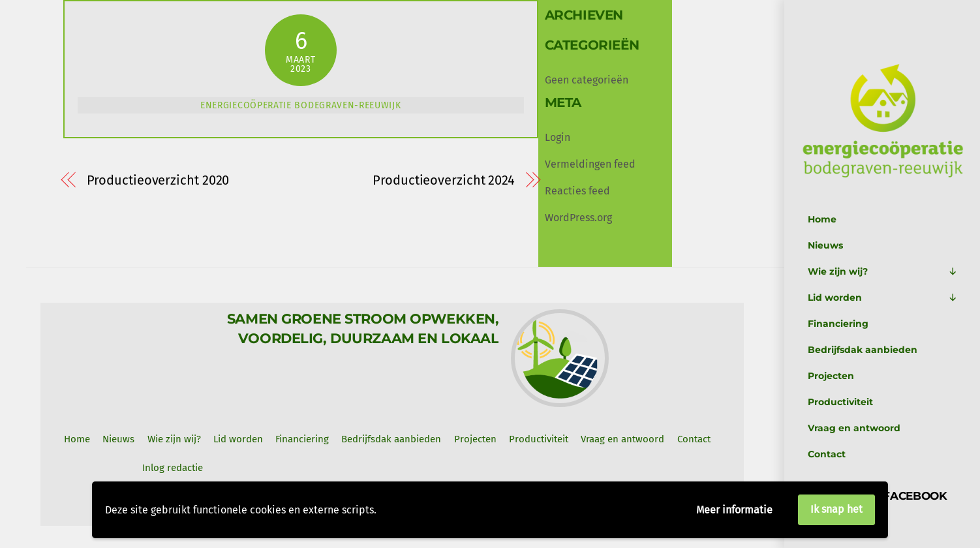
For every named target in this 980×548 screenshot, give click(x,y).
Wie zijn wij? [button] (174, 439)
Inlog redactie (173, 468)
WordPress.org (578, 218)
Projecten (831, 376)
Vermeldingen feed (590, 164)
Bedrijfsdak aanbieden (863, 350)
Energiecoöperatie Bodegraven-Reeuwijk (300, 105)
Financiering (838, 324)
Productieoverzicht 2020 (158, 180)
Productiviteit (840, 402)
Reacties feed (577, 191)
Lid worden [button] (238, 439)
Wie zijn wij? (882, 271)
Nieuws (825, 245)
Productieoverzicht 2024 (444, 180)
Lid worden (882, 297)
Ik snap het (836, 509)
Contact (827, 454)
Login (558, 137)
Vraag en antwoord (854, 428)
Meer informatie (734, 510)
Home (822, 219)
